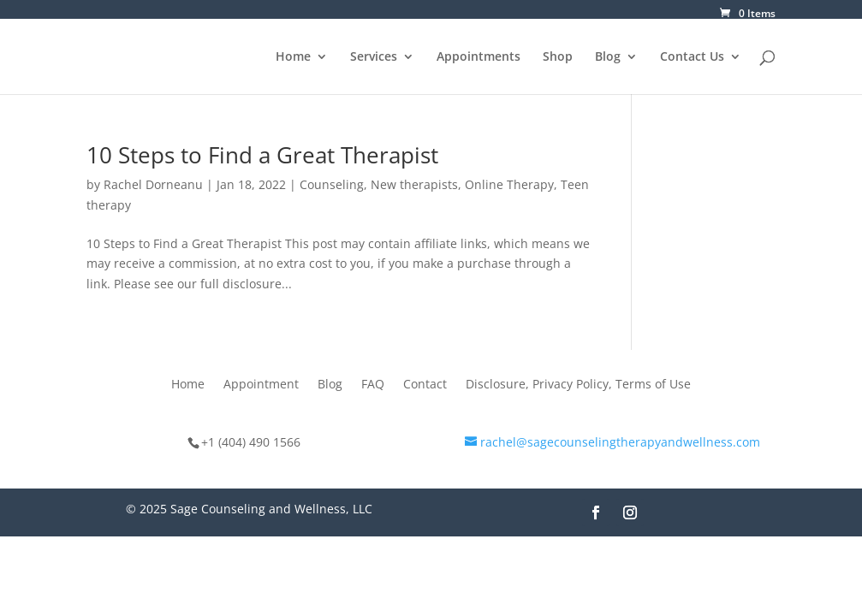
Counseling (332, 184)
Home (293, 57)
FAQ (373, 385)
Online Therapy (509, 184)
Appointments (479, 57)
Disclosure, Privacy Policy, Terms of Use (578, 385)
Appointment (261, 385)
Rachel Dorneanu (153, 184)
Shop (558, 57)
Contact (425, 385)
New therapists (414, 184)
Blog (608, 57)
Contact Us (692, 57)
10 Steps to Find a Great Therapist (262, 155)
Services (374, 57)
